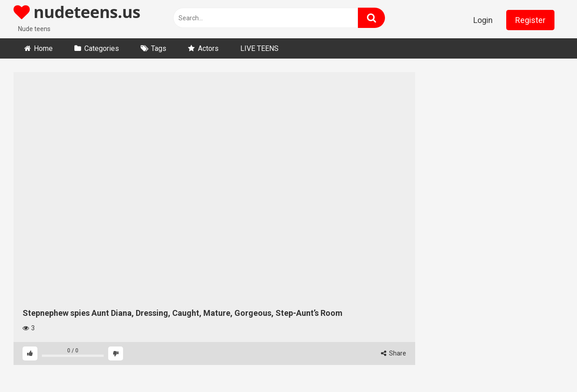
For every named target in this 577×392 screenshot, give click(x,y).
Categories (102, 48)
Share (394, 353)
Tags (159, 48)
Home (43, 48)
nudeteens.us (77, 12)
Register (530, 20)
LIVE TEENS (259, 48)
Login (483, 20)
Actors (208, 48)
